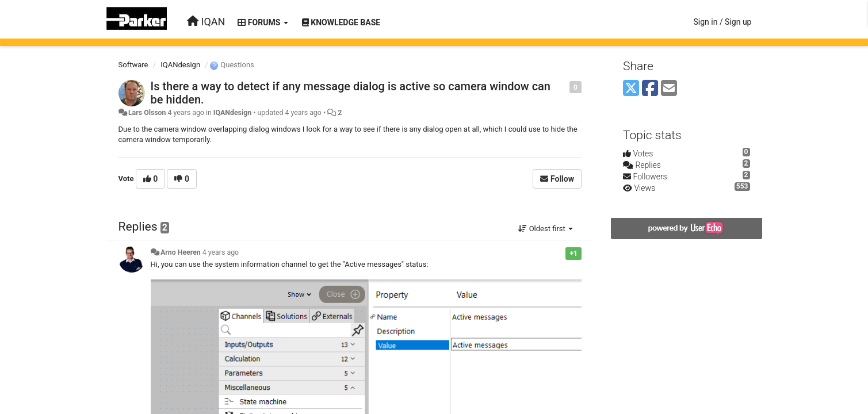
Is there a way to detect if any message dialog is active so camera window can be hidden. (351, 93)
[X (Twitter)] (631, 89)
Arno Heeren (181, 252)
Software (133, 65)
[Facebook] (650, 89)
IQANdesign (180, 65)
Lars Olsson (147, 113)
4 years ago (221, 252)
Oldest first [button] (546, 229)
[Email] (669, 89)
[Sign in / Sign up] (722, 22)
